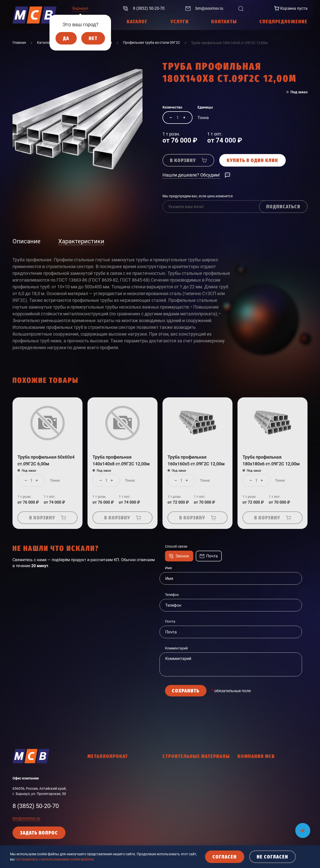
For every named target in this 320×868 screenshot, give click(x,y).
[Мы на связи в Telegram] (303, 827)
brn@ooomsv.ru (26, 818)
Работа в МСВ (249, 796)
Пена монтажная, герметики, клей (190, 845)
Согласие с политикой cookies (262, 840)
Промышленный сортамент (110, 822)
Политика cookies (252, 822)
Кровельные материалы (182, 810)
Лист (91, 787)
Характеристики (81, 241)
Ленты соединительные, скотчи (188, 819)
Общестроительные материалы (188, 836)
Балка (93, 778)
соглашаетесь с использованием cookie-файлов (54, 859)
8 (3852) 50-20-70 (36, 806)
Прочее (93, 831)
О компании (247, 770)
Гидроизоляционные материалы (189, 770)
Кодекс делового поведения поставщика (271, 831)
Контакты (246, 805)
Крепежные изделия (179, 801)
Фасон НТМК (98, 813)
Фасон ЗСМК (98, 805)
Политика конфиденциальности (264, 813)
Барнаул (80, 8)
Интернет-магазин (252, 787)
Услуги (243, 778)
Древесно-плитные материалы (188, 792)
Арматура (96, 770)
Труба (92, 796)
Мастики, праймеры (179, 827)
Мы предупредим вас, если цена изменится (198, 196)
